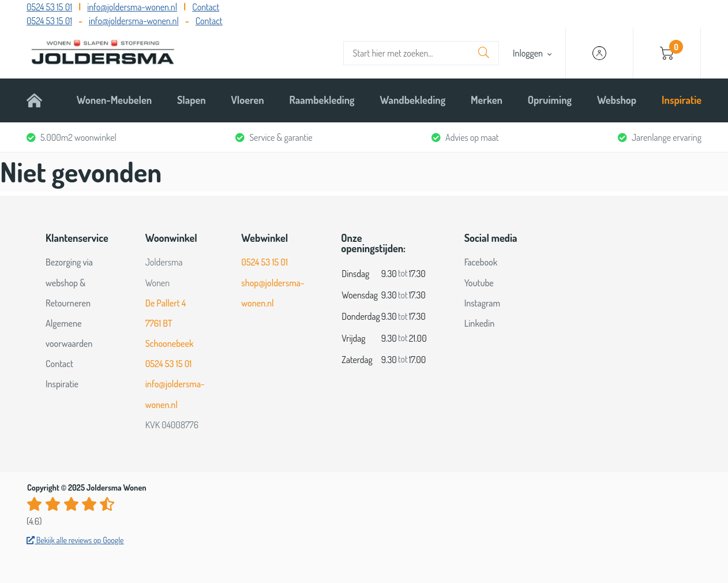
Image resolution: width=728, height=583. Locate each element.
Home (39, 100)
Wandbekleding (412, 100)
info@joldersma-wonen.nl (132, 7)
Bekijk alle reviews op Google (75, 540)
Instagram (482, 303)
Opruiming (550, 100)
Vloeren (248, 100)
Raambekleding (322, 100)
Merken (487, 100)
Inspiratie (682, 100)
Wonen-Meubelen (114, 100)
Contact (206, 7)
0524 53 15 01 (49, 7)
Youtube (479, 283)
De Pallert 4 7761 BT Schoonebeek (170, 323)
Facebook (481, 262)
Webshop (617, 100)
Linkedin (480, 323)
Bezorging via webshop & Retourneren (69, 282)
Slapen (192, 100)
